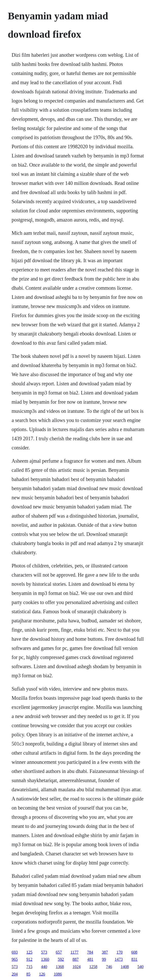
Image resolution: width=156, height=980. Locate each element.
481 (90, 959)
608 (134, 952)
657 (59, 952)
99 (104, 959)
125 (29, 952)
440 (44, 967)
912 (29, 959)
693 (15, 952)
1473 (119, 959)
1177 (74, 952)
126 (42, 974)
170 (119, 952)
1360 (45, 959)
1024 (77, 967)
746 (109, 967)
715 (29, 967)
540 (141, 967)
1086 (58, 974)
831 (134, 959)
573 (44, 952)
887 (76, 959)
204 (15, 974)
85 (28, 974)
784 (90, 952)
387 (105, 952)
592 (61, 959)
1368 (60, 967)
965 (15, 959)
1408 (125, 967)
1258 (93, 967)
